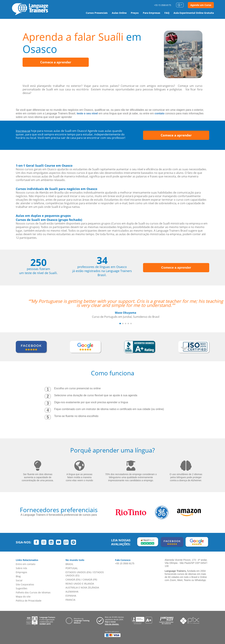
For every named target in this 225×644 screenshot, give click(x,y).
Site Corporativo (25, 584)
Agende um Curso (201, 5)
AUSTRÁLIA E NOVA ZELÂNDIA (82, 588)
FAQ (167, 13)
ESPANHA (71, 596)
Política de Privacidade (29, 601)
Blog (18, 576)
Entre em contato (26, 564)
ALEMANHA (72, 592)
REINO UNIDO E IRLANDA (80, 584)
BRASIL (69, 564)
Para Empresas (152, 13)
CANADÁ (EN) (73, 580)
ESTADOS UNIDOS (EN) (78, 572)
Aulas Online (119, 13)
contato (160, 113)
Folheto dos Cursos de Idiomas (33, 592)
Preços (135, 13)
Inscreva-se (23, 131)
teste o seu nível (87, 113)
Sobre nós (21, 568)
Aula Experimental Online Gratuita (194, 13)
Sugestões (22, 588)
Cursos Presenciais (97, 13)
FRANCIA (70, 600)
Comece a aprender (56, 62)
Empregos (21, 572)
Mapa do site (23, 597)
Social (19, 580)
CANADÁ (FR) (90, 580)
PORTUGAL (72, 568)
